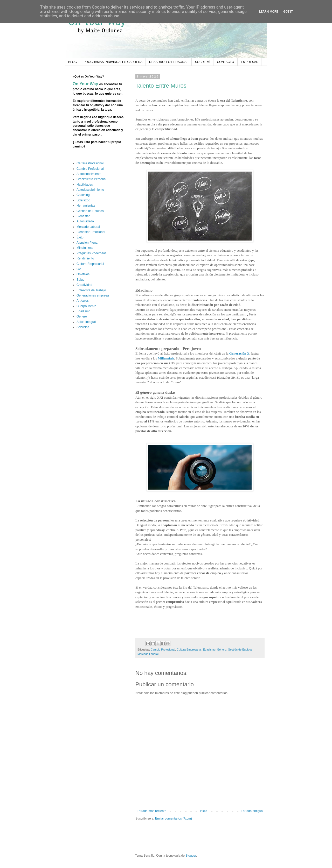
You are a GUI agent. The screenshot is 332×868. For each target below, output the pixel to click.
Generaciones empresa (93, 295)
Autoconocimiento (89, 174)
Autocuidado (85, 221)
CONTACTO (225, 62)
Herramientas (86, 206)
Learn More (269, 12)
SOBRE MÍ (203, 62)
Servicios (83, 327)
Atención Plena (87, 243)
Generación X (239, 353)
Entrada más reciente (151, 811)
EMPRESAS (250, 62)
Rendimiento (85, 258)
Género (222, 650)
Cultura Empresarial (189, 650)
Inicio (204, 811)
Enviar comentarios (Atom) (174, 818)
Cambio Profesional (163, 650)
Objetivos (83, 274)
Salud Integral (86, 322)
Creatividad (84, 285)
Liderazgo (83, 200)
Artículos (83, 301)
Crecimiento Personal (91, 179)
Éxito (80, 237)
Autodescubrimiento (90, 190)
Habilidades (85, 185)
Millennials (166, 358)
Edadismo (209, 650)
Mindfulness (85, 248)
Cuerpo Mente (86, 306)
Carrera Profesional (90, 163)
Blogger (191, 856)
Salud (81, 280)
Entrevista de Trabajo (91, 290)
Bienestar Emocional (91, 232)
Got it (288, 12)
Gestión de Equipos (240, 650)
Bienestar (83, 216)
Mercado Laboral (148, 654)
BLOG (72, 62)
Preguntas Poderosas (91, 253)
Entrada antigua (252, 811)
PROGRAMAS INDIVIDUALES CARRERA (113, 62)
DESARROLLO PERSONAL (169, 62)
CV (79, 269)
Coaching (83, 195)
